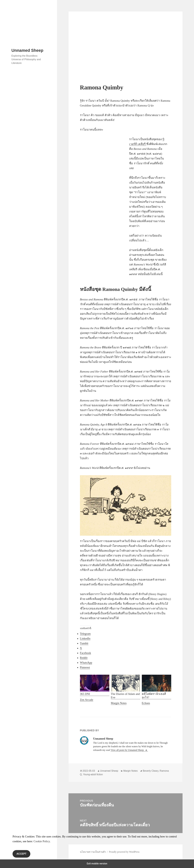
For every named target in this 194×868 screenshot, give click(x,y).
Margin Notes (119, 703)
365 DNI (95, 685)
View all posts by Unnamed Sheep (127, 750)
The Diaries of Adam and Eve (126, 687)
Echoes (146, 703)
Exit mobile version (97, 864)
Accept (21, 854)
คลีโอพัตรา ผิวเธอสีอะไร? (157, 687)
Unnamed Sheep (27, 50)
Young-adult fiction (93, 774)
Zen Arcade (87, 700)
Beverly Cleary (151, 771)
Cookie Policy (42, 841)
